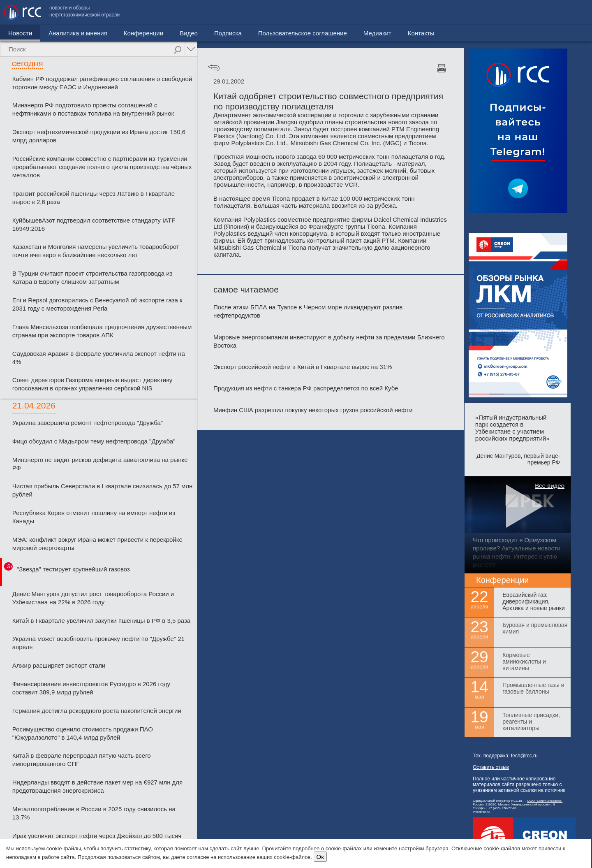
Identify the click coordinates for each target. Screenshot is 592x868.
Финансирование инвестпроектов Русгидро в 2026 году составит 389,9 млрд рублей (91, 688)
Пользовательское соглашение (452, 13)
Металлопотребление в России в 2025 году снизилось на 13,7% (94, 813)
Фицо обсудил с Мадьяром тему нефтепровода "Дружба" (94, 441)
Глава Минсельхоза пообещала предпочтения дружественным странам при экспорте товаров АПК (102, 331)
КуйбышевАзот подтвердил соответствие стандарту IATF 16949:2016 (94, 224)
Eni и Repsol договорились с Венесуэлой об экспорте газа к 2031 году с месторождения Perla (97, 304)
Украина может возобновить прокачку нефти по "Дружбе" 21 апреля (98, 643)
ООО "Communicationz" (545, 801)
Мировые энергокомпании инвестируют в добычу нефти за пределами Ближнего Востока (329, 341)
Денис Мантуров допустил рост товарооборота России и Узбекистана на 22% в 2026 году (93, 598)
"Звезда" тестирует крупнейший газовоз (73, 569)
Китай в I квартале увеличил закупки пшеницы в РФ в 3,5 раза (101, 621)
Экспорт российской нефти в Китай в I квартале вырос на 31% (303, 367)
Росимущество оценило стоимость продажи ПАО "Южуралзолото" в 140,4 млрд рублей (83, 733)
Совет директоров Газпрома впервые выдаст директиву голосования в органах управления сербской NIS (92, 384)
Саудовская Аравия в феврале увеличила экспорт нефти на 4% (99, 358)
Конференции (143, 33)
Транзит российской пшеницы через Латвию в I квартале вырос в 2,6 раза (94, 198)
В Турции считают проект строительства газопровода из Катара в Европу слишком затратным (92, 277)
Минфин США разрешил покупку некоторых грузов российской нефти (313, 410)
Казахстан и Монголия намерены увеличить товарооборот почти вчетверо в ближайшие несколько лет (96, 251)
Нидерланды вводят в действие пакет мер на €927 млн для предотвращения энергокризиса (97, 786)
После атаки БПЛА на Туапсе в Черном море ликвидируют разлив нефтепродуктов (308, 311)
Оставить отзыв (491, 767)
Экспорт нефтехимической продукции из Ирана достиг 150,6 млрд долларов (99, 136)
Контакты (570, 13)
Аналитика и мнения (78, 33)
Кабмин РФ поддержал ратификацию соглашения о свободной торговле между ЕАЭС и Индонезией (102, 83)
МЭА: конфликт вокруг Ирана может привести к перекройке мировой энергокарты (97, 544)
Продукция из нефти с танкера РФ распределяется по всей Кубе (306, 388)
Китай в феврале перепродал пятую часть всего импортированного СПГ (82, 760)
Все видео (550, 486)
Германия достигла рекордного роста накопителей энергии (97, 711)
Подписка (228, 33)
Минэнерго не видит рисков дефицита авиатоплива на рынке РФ (100, 464)
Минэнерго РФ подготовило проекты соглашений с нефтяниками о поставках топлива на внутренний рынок (93, 109)
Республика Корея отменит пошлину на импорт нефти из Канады (94, 517)
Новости (20, 33)
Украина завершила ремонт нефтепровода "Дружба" (88, 423)
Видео (189, 33)
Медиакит (527, 13)
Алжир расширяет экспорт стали (59, 665)
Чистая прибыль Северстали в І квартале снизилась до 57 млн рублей (103, 490)
